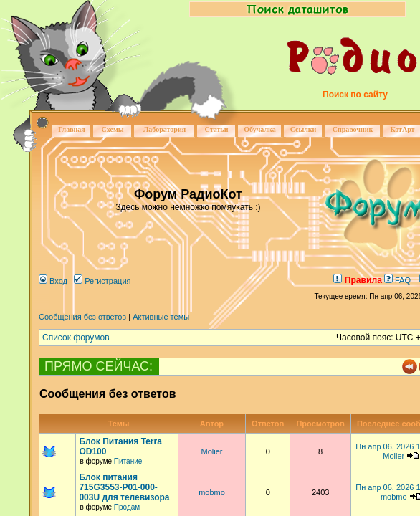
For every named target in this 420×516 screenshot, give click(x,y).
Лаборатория (164, 129)
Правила (357, 280)
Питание (128, 461)
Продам (127, 507)
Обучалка (259, 129)
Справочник (353, 129)
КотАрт (402, 129)
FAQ (397, 280)
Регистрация (102, 281)
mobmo (212, 492)
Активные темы (161, 317)
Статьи (217, 129)
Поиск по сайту (355, 95)
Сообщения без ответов (82, 317)
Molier (211, 451)
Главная (71, 129)
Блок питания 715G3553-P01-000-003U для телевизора (124, 487)
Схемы (112, 129)
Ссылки (304, 129)
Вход (53, 281)
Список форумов (76, 338)
